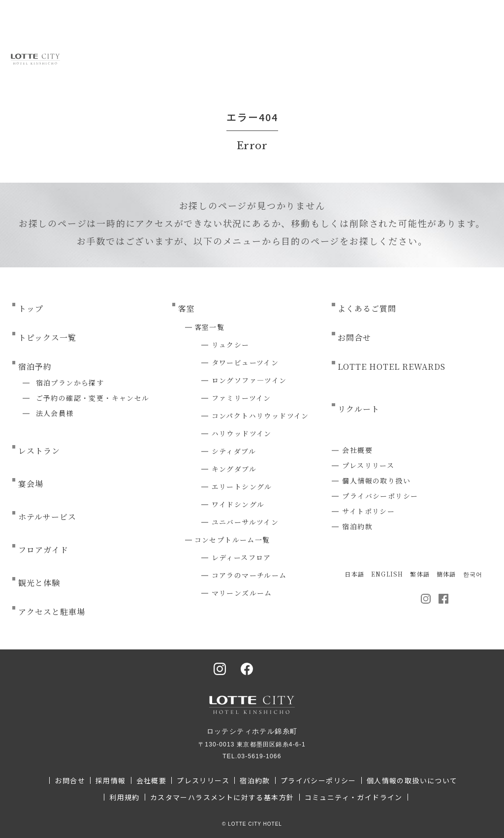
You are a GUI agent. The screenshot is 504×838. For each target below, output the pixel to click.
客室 (187, 308)
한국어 (473, 574)
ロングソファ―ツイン (249, 380)
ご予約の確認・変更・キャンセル (93, 398)
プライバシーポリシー (380, 496)
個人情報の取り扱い (376, 481)
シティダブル (234, 451)
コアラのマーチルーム (249, 575)
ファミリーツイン (241, 398)
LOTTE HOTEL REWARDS (391, 367)
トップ (31, 308)
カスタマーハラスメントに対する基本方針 (222, 797)
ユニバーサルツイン (245, 522)
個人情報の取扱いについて (412, 780)
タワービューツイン (245, 362)
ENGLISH (387, 574)
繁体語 (420, 574)
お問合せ (354, 338)
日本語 (354, 574)
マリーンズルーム (242, 593)
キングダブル (234, 469)
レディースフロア (241, 557)
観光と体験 (39, 583)
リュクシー (231, 345)
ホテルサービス (47, 517)
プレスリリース (368, 465)
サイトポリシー (368, 511)
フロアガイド (43, 550)
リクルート (359, 409)
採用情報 (111, 780)
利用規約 (125, 797)
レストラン (39, 451)
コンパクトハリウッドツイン (260, 416)
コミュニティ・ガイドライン (354, 797)
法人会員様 (55, 413)
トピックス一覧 (47, 338)
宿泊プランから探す (70, 383)
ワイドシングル (238, 504)
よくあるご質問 (367, 308)
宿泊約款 (357, 526)
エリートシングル (242, 486)
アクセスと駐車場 (52, 612)
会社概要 (357, 450)
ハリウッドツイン (242, 433)
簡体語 (446, 574)
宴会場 (31, 484)
